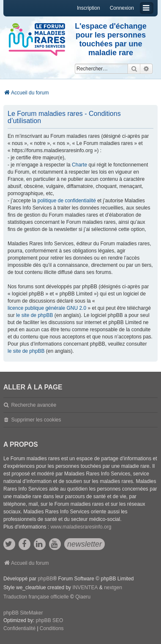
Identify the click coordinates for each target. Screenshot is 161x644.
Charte (79, 165)
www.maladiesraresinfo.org (81, 527)
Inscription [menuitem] (89, 8)
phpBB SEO (50, 620)
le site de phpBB (34, 315)
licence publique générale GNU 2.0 (47, 308)
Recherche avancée (34, 405)
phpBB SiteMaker (23, 613)
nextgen (113, 588)
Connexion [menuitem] (122, 8)
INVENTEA (85, 588)
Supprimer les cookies (36, 420)
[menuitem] (19, 629)
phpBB (45, 579)
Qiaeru (83, 597)
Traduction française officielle (36, 597)
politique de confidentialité (67, 201)
